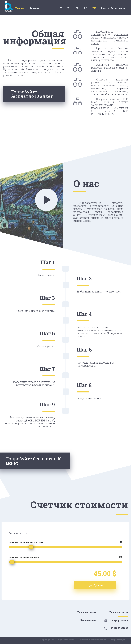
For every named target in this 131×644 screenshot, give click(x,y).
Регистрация (118, 8)
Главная (20, 8)
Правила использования (93, 640)
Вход (104, 8)
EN (69, 8)
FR (77, 8)
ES (61, 8)
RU (86, 8)
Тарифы (34, 8)
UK (94, 8)
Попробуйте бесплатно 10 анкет (33, 94)
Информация (118, 640)
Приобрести (101, 585)
